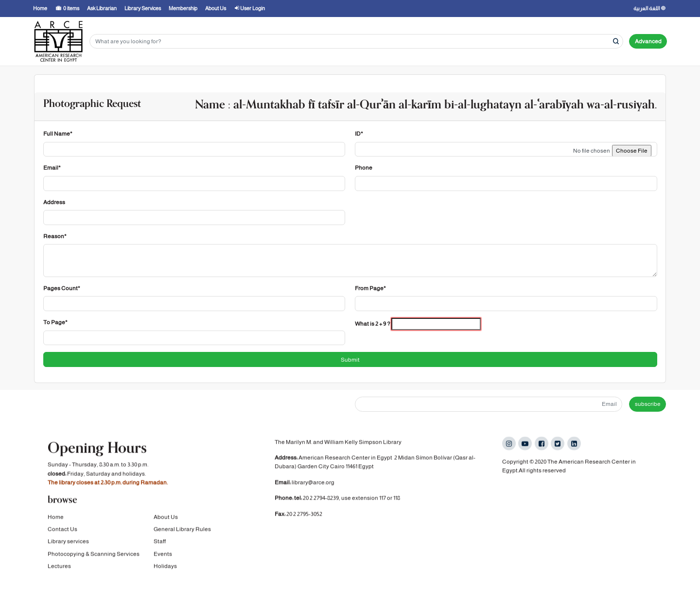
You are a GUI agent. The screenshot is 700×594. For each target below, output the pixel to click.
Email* (52, 168)
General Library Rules (182, 529)
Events (163, 554)
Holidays (165, 566)
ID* (359, 134)
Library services (68, 542)
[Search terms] (356, 42)
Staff (160, 542)
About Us (166, 517)
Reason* (55, 236)
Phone (364, 168)
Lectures (59, 566)
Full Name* (58, 134)
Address (54, 202)
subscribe (648, 404)
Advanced (648, 41)
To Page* (55, 322)
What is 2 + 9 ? (373, 324)
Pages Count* (62, 288)
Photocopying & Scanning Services (94, 554)
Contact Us (62, 529)
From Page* (370, 288)
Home (56, 517)
